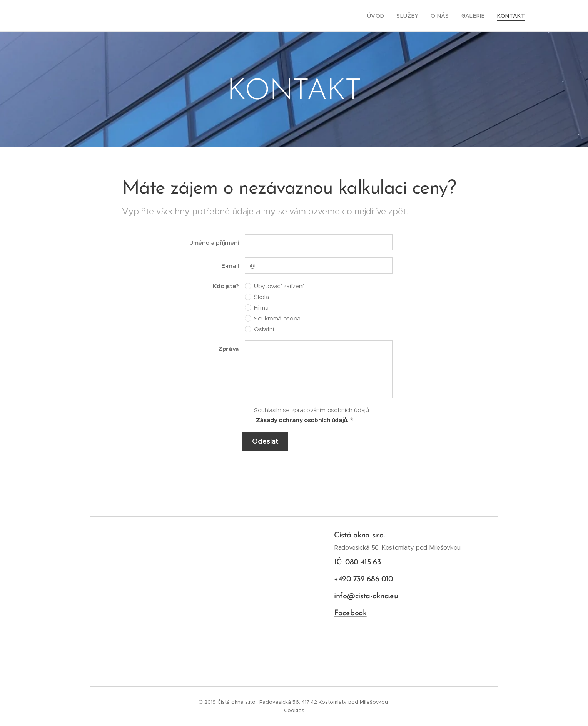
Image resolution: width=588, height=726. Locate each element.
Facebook (350, 613)
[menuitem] (386, 16)
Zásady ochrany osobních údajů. (302, 420)
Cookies (294, 710)
